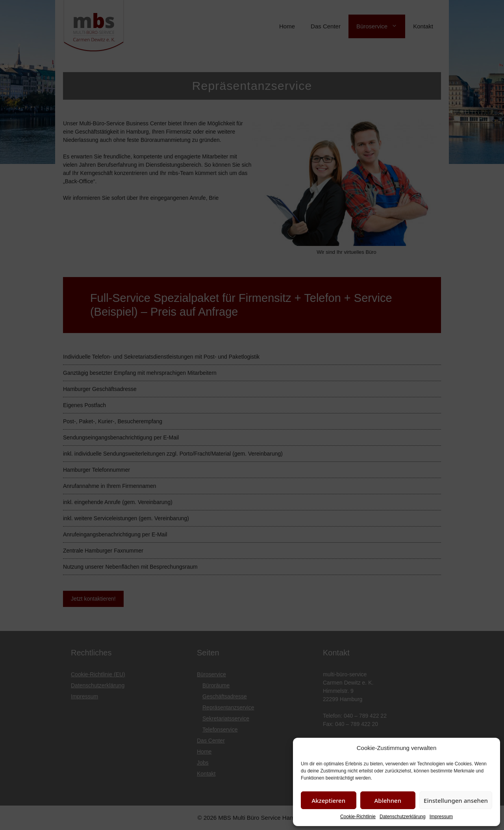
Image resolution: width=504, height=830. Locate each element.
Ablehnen (388, 800)
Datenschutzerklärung (403, 817)
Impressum (441, 817)
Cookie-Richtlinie (358, 817)
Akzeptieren (328, 800)
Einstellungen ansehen (456, 800)
